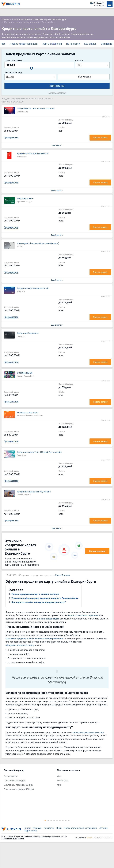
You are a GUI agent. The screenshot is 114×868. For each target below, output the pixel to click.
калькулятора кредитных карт (88, 732)
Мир (59, 785)
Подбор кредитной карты (24, 44)
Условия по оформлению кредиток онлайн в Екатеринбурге (45, 598)
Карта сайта (31, 831)
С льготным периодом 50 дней (18, 785)
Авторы (104, 828)
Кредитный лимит (13, 61)
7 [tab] (63, 820)
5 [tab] (57, 820)
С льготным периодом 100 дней (19, 789)
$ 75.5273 (99, 3)
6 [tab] (60, 820)
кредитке (40, 37)
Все (3, 44)
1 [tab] (45, 820)
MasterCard (62, 781)
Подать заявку (100, 138)
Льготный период (13, 73)
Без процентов (11, 776)
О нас (27, 828)
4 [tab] (54, 820)
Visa (59, 776)
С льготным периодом (15, 781)
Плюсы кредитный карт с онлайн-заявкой (35, 594)
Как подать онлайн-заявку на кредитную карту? (39, 602)
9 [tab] (69, 820)
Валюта (79, 61)
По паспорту (73, 44)
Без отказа (90, 44)
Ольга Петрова (62, 575)
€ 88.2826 (99, 5)
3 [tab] (51, 820)
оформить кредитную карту (20, 645)
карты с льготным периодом (83, 615)
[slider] (32, 68)
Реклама (37, 828)
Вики (59, 828)
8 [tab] (66, 820)
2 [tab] (48, 820)
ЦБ (92, 3)
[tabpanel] (29, 780)
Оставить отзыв (97, 551)
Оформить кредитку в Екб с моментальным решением (34, 638)
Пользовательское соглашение (81, 828)
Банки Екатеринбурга (48, 619)
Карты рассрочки (52, 44)
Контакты (49, 828)
